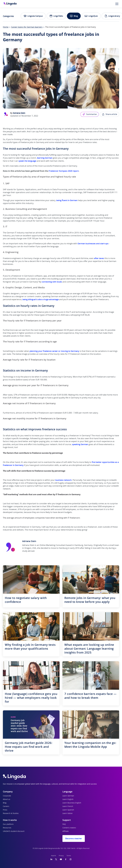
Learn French (68, 806)
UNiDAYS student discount (14, 831)
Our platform (8, 824)
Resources (7, 828)
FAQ (64, 824)
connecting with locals (52, 282)
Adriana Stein (19, 113)
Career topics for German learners (27, 27)
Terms (69, 856)
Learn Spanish (68, 810)
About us (7, 799)
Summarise (90, 114)
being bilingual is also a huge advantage (41, 299)
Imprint (54, 856)
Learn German (68, 796)
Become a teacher (74, 838)
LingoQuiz (91, 16)
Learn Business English (72, 803)
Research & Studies (11, 813)
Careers (6, 806)
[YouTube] (61, 859)
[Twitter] (56, 859)
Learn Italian (68, 813)
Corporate (7, 796)
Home (6, 27)
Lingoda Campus (33, 16)
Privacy (61, 856)
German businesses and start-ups (93, 244)
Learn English (68, 799)
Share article (109, 114)
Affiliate (66, 831)
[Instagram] (71, 859)
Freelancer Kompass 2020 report (64, 171)
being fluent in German (67, 200)
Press (5, 810)
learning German (45, 158)
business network (63, 480)
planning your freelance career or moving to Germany (54, 351)
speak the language (27, 161)
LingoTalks (56, 16)
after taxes (99, 258)
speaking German (80, 444)
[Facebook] (66, 859)
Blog (74, 16)
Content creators (69, 828)
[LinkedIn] (51, 859)
